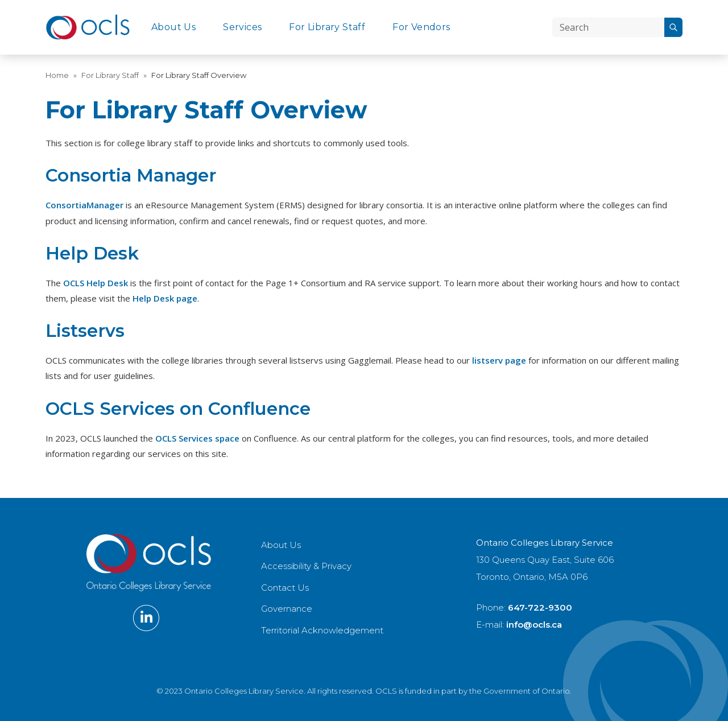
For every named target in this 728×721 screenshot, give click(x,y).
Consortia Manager (131, 175)
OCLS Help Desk (96, 283)
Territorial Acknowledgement (322, 630)
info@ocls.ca (534, 625)
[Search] (608, 27)
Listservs (85, 331)
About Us (173, 27)
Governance (287, 609)
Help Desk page (165, 298)
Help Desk (92, 253)
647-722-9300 (540, 607)
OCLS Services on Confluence (178, 409)
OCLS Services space (197, 438)
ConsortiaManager (84, 205)
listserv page (499, 360)
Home (57, 75)
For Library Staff (327, 27)
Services (242, 27)
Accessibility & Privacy (306, 566)
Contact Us (285, 588)
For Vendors (421, 27)
